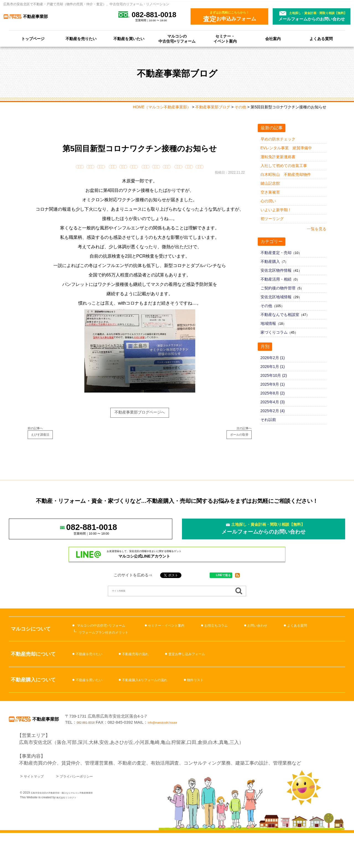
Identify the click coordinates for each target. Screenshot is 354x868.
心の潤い (268, 201)
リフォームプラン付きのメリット (114, 659)
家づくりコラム (274, 332)
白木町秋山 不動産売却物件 (286, 174)
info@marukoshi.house (242, 754)
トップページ (33, 39)
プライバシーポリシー (92, 811)
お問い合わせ (307, 652)
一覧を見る (317, 229)
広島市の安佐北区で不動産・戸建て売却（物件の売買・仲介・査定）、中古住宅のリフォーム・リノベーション (86, 4)
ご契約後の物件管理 (278, 288)
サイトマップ (38, 811)
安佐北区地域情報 (276, 297)
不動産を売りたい (81, 39)
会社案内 (273, 39)
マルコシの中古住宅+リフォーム (177, 39)
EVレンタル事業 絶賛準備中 (286, 148)
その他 (266, 306)
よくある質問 (321, 39)
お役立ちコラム (257, 652)
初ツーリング (272, 219)
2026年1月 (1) (273, 367)
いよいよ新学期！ (276, 210)
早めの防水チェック (278, 139)
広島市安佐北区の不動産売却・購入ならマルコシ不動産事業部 (73, 828)
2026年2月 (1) (273, 358)
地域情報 (268, 323)
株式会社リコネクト (70, 832)
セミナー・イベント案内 (225, 39)
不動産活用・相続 (276, 279)
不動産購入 (270, 262)
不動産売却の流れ (152, 683)
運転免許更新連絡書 (278, 157)
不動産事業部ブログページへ (140, 414)
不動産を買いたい (129, 39)
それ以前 (268, 420)
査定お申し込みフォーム (216, 683)
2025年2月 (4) (273, 411)
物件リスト (229, 709)
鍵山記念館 (270, 183)
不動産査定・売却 (276, 253)
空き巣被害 (270, 192)
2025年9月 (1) (273, 384)
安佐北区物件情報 (276, 270)
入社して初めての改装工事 (284, 166)
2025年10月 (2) (274, 375)
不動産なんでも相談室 (280, 315)
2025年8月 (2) (273, 393)
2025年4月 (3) (273, 402)
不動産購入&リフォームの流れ (165, 709)
